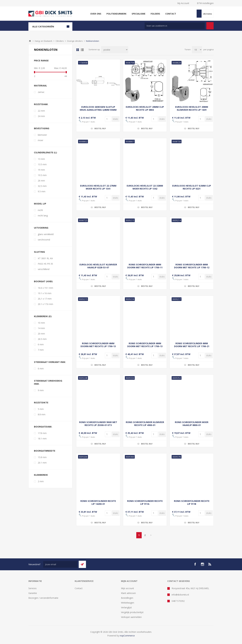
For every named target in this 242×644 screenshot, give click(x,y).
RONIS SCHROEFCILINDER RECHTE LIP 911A (145, 502)
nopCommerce (127, 636)
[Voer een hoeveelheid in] (108, 119)
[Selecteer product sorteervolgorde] (115, 50)
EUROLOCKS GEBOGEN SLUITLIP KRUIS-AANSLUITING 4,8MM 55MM (98, 108)
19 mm (41, 170)
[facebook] (195, 564)
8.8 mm (42, 414)
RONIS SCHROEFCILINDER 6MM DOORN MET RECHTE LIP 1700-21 (192, 345)
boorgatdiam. (43, 427)
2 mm (41, 481)
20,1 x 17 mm (45, 299)
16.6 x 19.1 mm (45, 288)
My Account (183, 3)
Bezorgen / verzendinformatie (43, 598)
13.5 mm (42, 164)
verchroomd (44, 240)
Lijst (82, 50)
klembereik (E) (43, 316)
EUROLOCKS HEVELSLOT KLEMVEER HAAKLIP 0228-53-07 (98, 266)
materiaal (40, 85)
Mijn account (127, 588)
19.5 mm (42, 175)
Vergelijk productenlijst (132, 612)
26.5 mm (42, 339)
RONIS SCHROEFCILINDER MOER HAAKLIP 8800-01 (192, 424)
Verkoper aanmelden (131, 617)
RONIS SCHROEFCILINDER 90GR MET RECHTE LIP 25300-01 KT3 (98, 424)
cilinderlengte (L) (45, 152)
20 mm (41, 334)
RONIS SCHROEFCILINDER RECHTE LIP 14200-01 (98, 502)
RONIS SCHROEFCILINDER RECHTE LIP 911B (192, 502)
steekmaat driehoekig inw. (48, 382)
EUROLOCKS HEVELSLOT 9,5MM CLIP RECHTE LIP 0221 (192, 187)
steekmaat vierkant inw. (50, 362)
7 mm (41, 350)
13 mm (41, 159)
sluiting (39, 252)
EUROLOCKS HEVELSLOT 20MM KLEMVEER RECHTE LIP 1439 (192, 108)
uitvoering (41, 228)
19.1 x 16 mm (45, 293)
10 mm (41, 323)
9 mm (41, 390)
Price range (41, 60)
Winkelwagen (128, 603)
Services (32, 588)
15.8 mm (42, 457)
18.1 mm (42, 439)
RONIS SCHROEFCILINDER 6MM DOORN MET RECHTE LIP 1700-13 (98, 345)
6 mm (41, 344)
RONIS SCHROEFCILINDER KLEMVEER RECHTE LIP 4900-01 (145, 424)
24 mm (41, 116)
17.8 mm (42, 433)
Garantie (33, 593)
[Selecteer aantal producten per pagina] (197, 50)
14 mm (41, 328)
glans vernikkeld (46, 234)
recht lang (43, 216)
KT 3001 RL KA (45, 258)
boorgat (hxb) (43, 281)
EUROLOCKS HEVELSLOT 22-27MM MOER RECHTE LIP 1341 (98, 187)
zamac (41, 92)
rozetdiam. (41, 104)
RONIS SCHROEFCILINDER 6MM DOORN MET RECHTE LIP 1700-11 (145, 266)
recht (40, 210)
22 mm (41, 111)
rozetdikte (41, 402)
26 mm (41, 181)
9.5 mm (42, 191)
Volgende (151, 535)
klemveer (42, 135)
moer (41, 140)
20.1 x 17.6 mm (45, 304)
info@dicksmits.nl (180, 595)
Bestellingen (127, 598)
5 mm (41, 409)
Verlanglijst (126, 607)
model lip (40, 204)
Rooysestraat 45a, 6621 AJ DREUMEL (190, 588)
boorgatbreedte (45, 451)
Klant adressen (128, 593)
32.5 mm (42, 186)
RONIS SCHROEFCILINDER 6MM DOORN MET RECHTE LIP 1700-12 (192, 266)
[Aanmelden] (60, 564)
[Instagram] (202, 564)
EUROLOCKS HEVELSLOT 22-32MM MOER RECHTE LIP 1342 (145, 187)
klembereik (41, 475)
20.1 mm (42, 463)
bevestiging (42, 128)
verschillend (44, 269)
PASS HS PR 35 (45, 264)
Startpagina (30, 41)
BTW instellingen (205, 3)
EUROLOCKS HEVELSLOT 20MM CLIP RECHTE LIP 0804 (145, 108)
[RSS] (210, 564)
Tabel (78, 50)
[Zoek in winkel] (175, 26)
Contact (79, 588)
